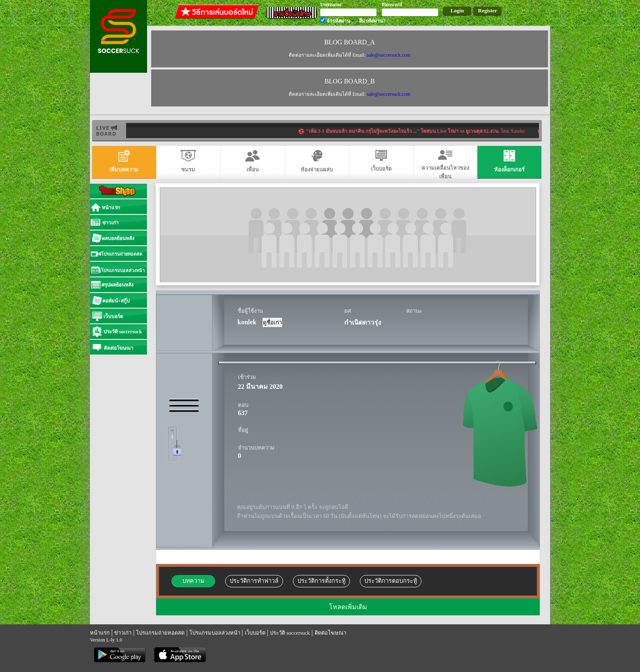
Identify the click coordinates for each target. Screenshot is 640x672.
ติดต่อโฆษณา (330, 633)
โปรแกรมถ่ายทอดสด (160, 633)
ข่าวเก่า (123, 633)
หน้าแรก (100, 633)
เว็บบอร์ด (255, 633)
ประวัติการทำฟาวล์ (254, 581)
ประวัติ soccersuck (290, 633)
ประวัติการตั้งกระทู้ (321, 581)
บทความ (193, 581)
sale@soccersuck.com (389, 55)
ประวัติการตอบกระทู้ (391, 581)
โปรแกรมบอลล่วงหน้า (215, 633)
